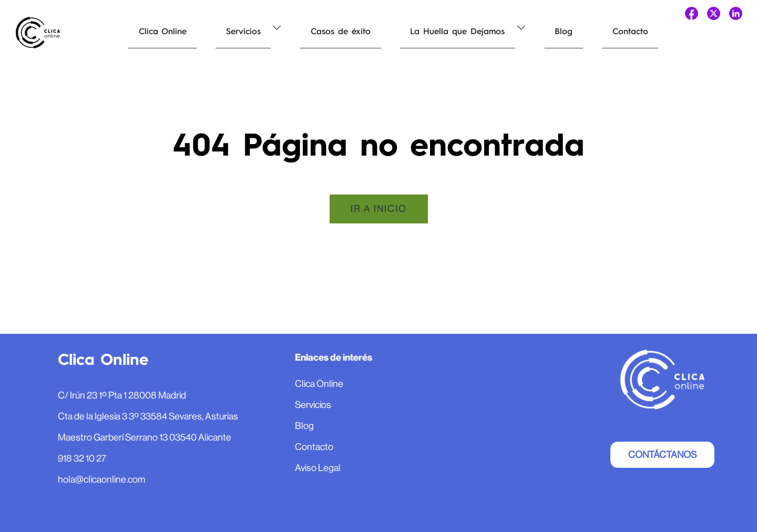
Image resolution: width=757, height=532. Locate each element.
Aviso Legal (318, 468)
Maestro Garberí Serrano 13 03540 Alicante (145, 437)
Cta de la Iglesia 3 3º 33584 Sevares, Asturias (148, 416)
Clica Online (157, 32)
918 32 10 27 (82, 458)
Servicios (228, 32)
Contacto (575, 32)
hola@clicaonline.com (101, 479)
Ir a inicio (379, 209)
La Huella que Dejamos (422, 32)
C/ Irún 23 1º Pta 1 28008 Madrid (122, 395)
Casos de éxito (315, 32)
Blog (518, 32)
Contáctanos (662, 455)
